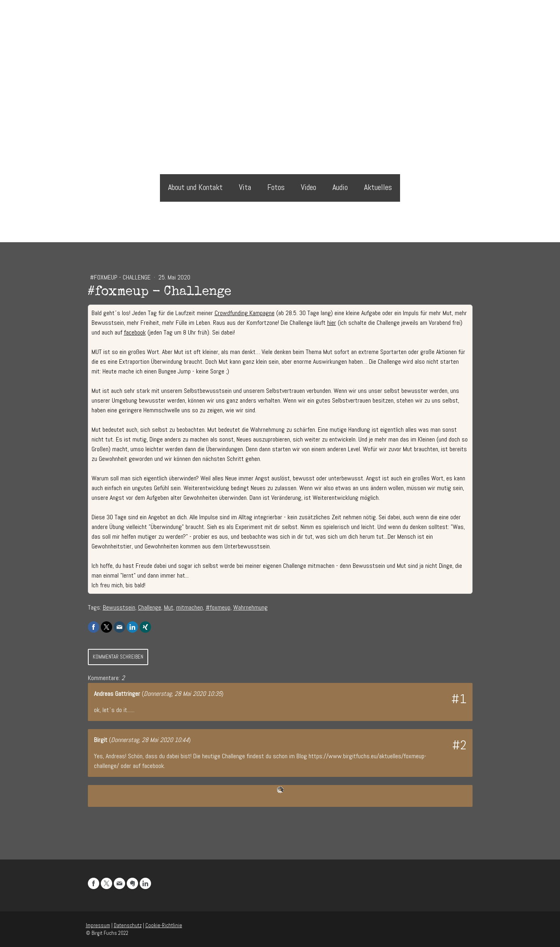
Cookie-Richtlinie (164, 925)
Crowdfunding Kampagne (245, 313)
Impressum (98, 925)
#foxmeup (218, 607)
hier (332, 323)
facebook (135, 332)
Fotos (276, 187)
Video (309, 187)
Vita (245, 187)
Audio (340, 187)
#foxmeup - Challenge (121, 277)
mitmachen (190, 607)
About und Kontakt (195, 187)
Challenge (150, 607)
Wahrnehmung (250, 607)
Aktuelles (378, 187)
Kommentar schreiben (118, 657)
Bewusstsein (119, 607)
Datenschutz (128, 925)
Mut (169, 607)
